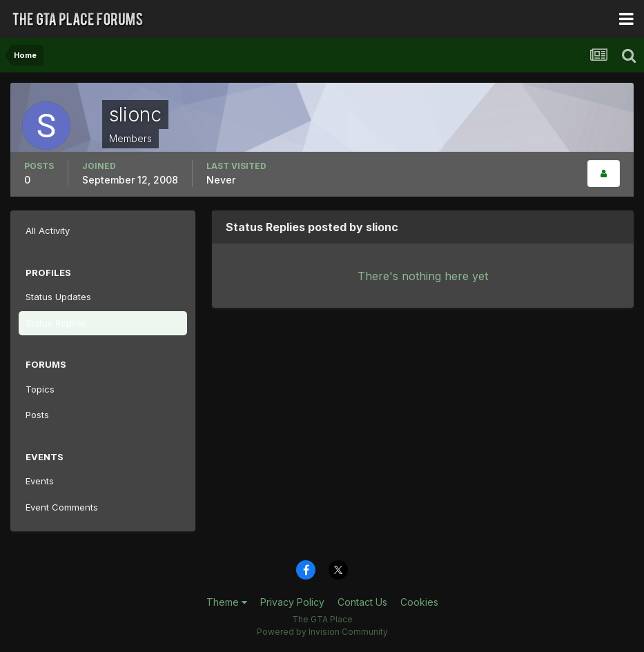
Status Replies (56, 323)
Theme (227, 602)
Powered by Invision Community (322, 632)
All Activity (48, 230)
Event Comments (62, 507)
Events (40, 481)
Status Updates (58, 297)
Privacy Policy (292, 602)
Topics (40, 389)
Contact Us (362, 602)
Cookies (419, 602)
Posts (37, 415)
